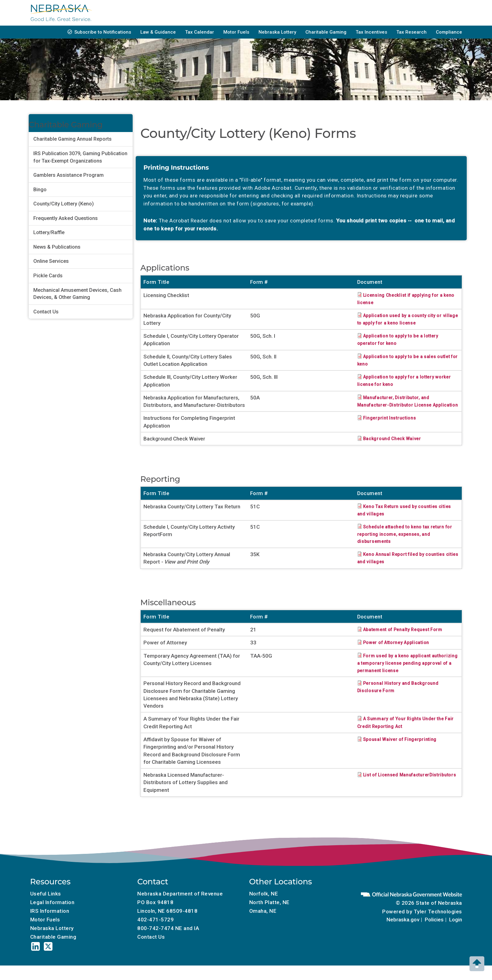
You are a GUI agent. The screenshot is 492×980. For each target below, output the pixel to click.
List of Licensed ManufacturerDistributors (390, 793)
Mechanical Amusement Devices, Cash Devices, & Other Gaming (77, 294)
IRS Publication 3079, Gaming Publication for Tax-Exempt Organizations (80, 157)
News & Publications (57, 247)
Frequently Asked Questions (66, 218)
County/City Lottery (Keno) (64, 204)
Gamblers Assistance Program (68, 175)
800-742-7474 (155, 943)
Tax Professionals (348, 12)
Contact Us (46, 312)
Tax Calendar (200, 32)
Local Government (405, 12)
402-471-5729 (155, 934)
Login (456, 935)
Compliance (449, 32)
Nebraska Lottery (277, 32)
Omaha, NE (263, 926)
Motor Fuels (236, 32)
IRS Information (50, 926)
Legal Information (52, 917)
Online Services (51, 261)
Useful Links (46, 908)
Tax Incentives (371, 32)
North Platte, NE (269, 917)
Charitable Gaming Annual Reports (72, 139)
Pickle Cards (48, 276)
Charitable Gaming (326, 32)
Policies (434, 935)
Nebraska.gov (403, 935)
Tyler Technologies (438, 927)
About (448, 12)
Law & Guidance (158, 32)
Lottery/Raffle (49, 232)
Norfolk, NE (264, 908)
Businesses (193, 12)
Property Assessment (286, 12)
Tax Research (411, 32)
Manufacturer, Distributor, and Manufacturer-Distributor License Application (401, 405)
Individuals (234, 12)
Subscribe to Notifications (103, 32)
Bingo (40, 190)
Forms (157, 12)
